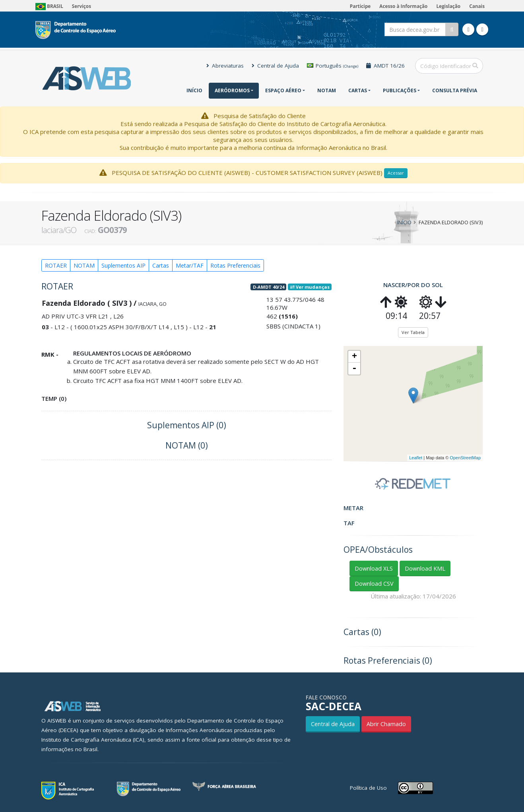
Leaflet (416, 458)
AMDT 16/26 (385, 66)
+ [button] (354, 357)
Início (194, 90)
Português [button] (333, 66)
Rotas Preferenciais (235, 265)
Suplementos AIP (123, 265)
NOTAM (327, 90)
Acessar (396, 173)
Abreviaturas (225, 66)
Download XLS (374, 568)
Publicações (400, 90)
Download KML (425, 568)
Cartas (358, 90)
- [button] (354, 369)
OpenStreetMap (465, 458)
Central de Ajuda (275, 66)
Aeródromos (232, 90)
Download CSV (374, 584)
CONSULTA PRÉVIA (455, 90)
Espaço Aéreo (283, 90)
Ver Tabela (413, 332)
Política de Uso (368, 788)
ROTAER (56, 265)
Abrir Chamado (386, 724)
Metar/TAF (190, 265)
